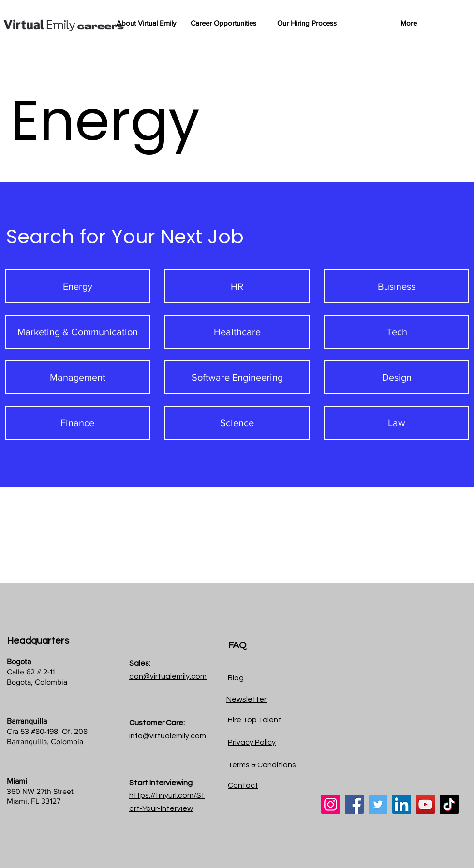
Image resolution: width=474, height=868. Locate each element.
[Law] (397, 423)
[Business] (397, 286)
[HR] (237, 286)
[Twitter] (378, 804)
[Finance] (77, 423)
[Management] (77, 377)
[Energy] (77, 286)
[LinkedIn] (402, 804)
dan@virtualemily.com (168, 676)
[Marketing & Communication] (77, 332)
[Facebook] (354, 804)
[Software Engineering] (237, 377)
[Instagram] (331, 804)
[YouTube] (425, 804)
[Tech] (397, 332)
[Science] (237, 423)
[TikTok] (449, 804)
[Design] (397, 377)
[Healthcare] (237, 332)
